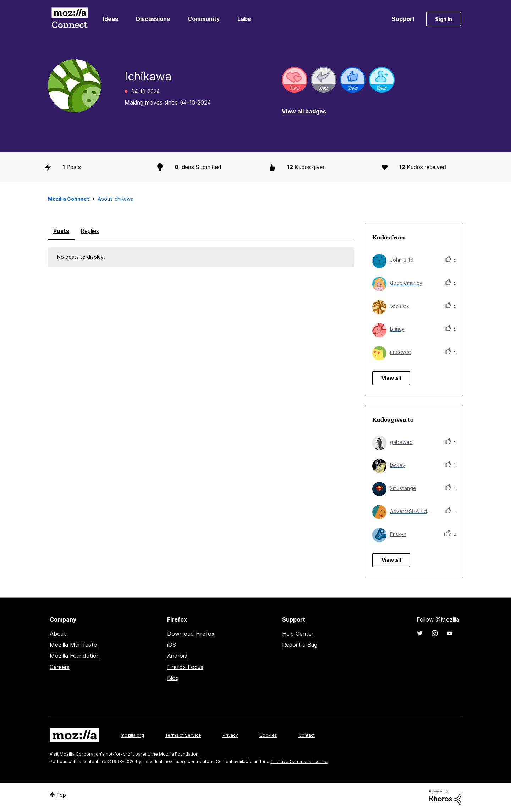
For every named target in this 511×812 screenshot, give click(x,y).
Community (204, 19)
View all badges (304, 111)
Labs (244, 19)
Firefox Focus (185, 667)
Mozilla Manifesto (73, 645)
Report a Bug (300, 645)
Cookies (268, 735)
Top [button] (61, 795)
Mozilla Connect (70, 19)
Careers (60, 667)
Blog (173, 678)
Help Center (298, 634)
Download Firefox (191, 634)
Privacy (230, 735)
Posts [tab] (61, 231)
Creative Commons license (299, 761)
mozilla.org (132, 735)
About (58, 634)
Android (177, 656)
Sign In (444, 19)
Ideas (111, 19)
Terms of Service (183, 735)
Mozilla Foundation (75, 656)
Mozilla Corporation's (82, 754)
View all (391, 378)
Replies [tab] (90, 231)
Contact (307, 735)
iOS (172, 645)
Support (403, 19)
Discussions (153, 19)
